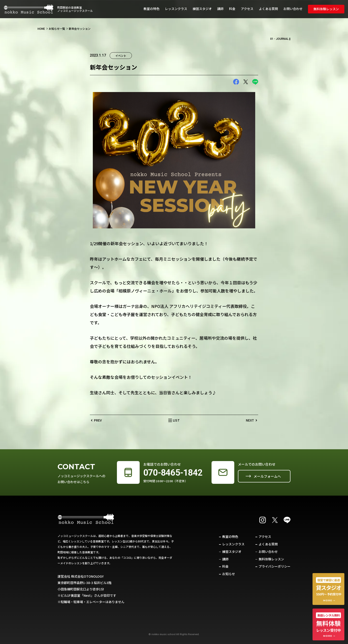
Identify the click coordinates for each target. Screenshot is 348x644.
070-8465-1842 (173, 473)
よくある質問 (268, 9)
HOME (41, 29)
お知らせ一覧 (57, 29)
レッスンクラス (176, 9)
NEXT (250, 420)
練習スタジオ (202, 9)
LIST (176, 420)
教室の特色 (151, 9)
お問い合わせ (293, 9)
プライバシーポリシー (275, 566)
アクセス (247, 9)
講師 (220, 9)
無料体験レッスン (326, 9)
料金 (232, 9)
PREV (98, 420)
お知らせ (229, 574)
